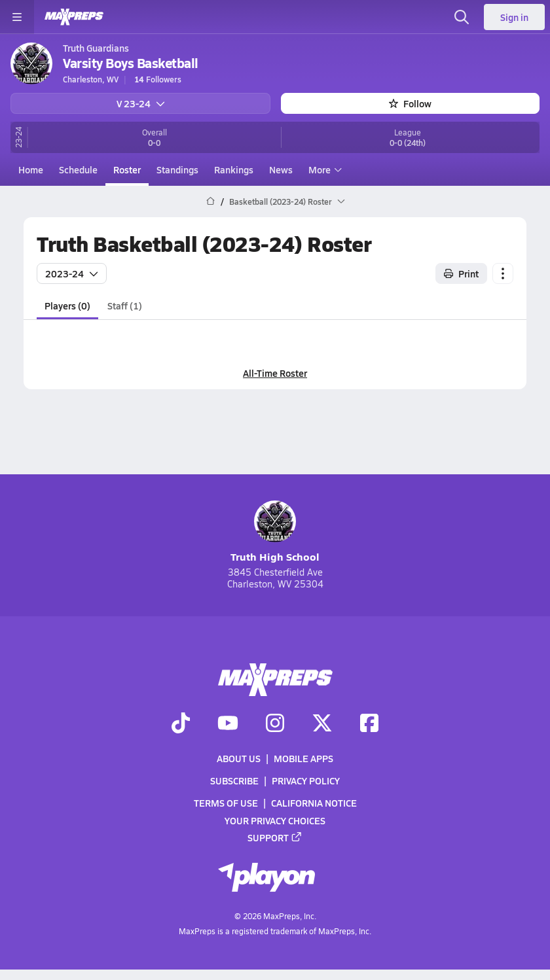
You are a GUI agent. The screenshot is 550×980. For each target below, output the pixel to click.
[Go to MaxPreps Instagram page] (275, 724)
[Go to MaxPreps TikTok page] (181, 724)
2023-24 (72, 273)
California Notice (314, 803)
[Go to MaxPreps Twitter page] (322, 724)
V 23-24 (141, 103)
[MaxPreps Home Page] (211, 201)
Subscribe (234, 780)
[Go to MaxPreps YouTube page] (228, 724)
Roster (127, 169)
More (323, 169)
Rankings (234, 169)
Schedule (78, 169)
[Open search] (462, 17)
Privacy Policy (306, 780)
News (281, 169)
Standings (177, 169)
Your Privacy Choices (275, 820)
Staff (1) (125, 305)
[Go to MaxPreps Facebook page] (369, 724)
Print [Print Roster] (461, 273)
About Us (239, 758)
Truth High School (275, 532)
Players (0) (67, 305)
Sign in (514, 17)
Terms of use (226, 803)
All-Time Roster (275, 373)
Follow (410, 103)
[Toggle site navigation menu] (17, 17)
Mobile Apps (303, 758)
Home (31, 169)
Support (275, 837)
